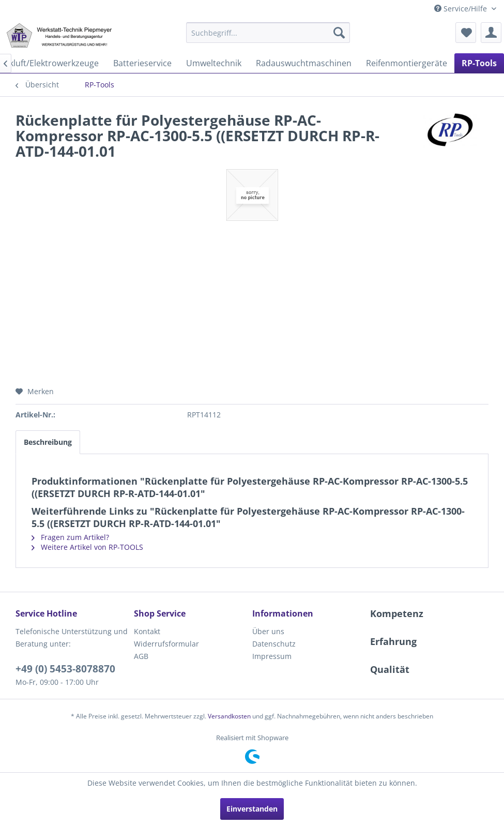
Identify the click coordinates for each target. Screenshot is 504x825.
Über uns (268, 631)
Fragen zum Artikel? (70, 537)
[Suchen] (339, 33)
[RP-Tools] (479, 63)
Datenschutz (274, 644)
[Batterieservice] (142, 63)
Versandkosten (229, 716)
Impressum (272, 656)
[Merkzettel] (466, 33)
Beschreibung (48, 442)
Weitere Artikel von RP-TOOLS (87, 547)
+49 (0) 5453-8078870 (65, 669)
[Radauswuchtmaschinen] (304, 63)
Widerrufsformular (166, 644)
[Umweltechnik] (214, 63)
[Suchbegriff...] (268, 33)
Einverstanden (252, 809)
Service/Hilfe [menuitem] (462, 9)
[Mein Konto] (491, 33)
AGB (141, 656)
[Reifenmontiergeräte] (407, 63)
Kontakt (147, 631)
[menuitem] (268, 33)
